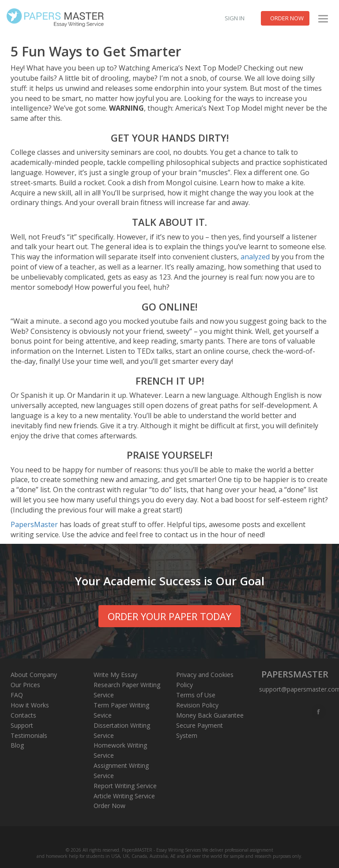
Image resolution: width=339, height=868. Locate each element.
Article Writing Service (124, 796)
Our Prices (25, 685)
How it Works (30, 705)
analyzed (255, 257)
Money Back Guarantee (210, 715)
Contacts (23, 715)
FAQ (17, 695)
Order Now (109, 806)
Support (22, 725)
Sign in (235, 18)
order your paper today (169, 616)
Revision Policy (197, 705)
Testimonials (29, 735)
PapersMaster (34, 524)
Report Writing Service (125, 786)
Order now (287, 18)
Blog (17, 745)
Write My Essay (115, 675)
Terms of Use (196, 695)
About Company (34, 675)
